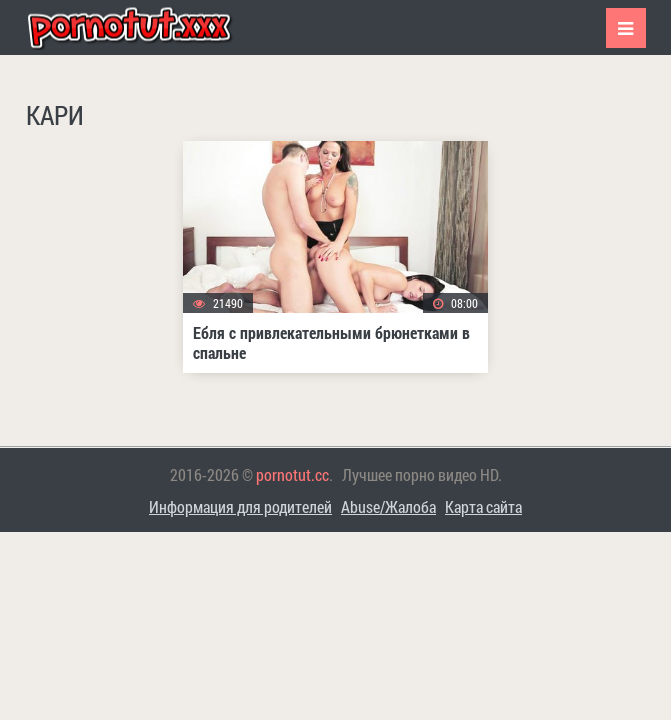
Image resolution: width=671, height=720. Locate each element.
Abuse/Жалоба (388, 506)
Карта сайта (483, 506)
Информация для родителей (240, 506)
